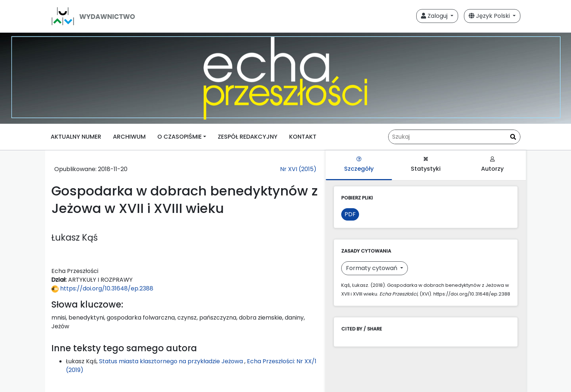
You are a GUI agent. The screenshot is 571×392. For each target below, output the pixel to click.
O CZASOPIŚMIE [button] (180, 137)
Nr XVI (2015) (298, 169)
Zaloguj (435, 16)
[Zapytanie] (454, 137)
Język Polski (490, 16)
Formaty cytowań (372, 268)
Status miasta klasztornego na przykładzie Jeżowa (172, 361)
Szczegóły (359, 165)
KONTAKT (303, 137)
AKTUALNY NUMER (76, 137)
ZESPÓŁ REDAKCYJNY (248, 137)
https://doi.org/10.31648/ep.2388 (102, 288)
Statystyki (426, 165)
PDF (350, 214)
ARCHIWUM (129, 137)
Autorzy (492, 165)
